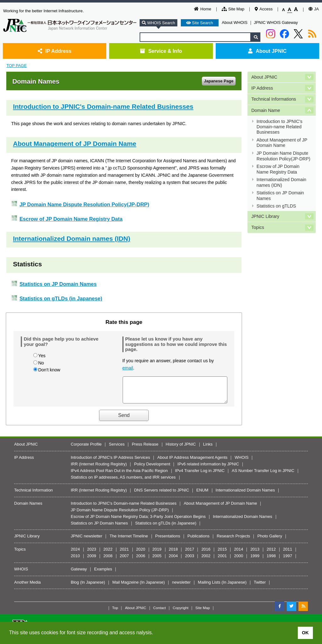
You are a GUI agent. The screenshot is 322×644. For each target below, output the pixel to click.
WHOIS (241, 462)
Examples (103, 574)
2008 (108, 561)
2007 (124, 561)
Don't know (49, 370)
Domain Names (28, 508)
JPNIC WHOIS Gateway (276, 22)
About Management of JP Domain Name (75, 144)
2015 (222, 554)
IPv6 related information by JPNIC (208, 469)
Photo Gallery (270, 541)
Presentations (168, 541)
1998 (271, 561)
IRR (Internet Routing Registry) (99, 469)
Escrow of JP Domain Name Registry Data (71, 219)
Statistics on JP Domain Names (58, 284)
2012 (271, 554)
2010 (75, 561)
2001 (222, 561)
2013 (255, 554)
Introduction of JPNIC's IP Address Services (110, 462)
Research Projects (233, 541)
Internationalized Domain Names (245, 495)
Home (203, 9)
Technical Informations (274, 99)
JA (314, 9)
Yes (42, 356)
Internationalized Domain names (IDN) (72, 239)
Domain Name (266, 110)
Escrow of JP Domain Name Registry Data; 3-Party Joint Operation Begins (138, 521)
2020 (141, 554)
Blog (75, 587)
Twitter (260, 587)
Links (208, 449)
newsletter (181, 587)
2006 (141, 561)
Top (115, 612)
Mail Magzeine (125, 587)
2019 (157, 554)
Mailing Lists (209, 587)
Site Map (233, 9)
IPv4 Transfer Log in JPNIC (200, 475)
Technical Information (33, 495)
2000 (239, 561)
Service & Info (161, 51)
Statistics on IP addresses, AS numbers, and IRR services (123, 482)
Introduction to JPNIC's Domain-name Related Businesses (103, 106)
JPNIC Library (265, 216)
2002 (206, 561)
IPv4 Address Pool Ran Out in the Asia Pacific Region (119, 475)
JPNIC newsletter (86, 541)
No (41, 363)
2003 (189, 561)
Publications (198, 541)
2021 (124, 554)
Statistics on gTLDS (276, 206)
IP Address (55, 51)
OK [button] (305, 633)
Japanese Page (219, 81)
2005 (157, 561)
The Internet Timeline (129, 541)
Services (117, 449)
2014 (239, 554)
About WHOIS (235, 22)
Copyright (180, 612)
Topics (258, 227)
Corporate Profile (86, 449)
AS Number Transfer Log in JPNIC (263, 475)
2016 (206, 554)
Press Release (145, 449)
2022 (108, 554)
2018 (173, 554)
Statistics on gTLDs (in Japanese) (61, 298)
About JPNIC (267, 51)
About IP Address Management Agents (192, 462)
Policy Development (152, 469)
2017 (189, 554)
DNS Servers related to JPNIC (161, 495)
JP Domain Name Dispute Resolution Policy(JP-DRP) (84, 204)
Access (264, 9)
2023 (92, 554)
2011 (288, 554)
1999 (255, 561)
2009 (92, 561)
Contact (159, 612)
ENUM (202, 495)
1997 (288, 561)
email (128, 368)
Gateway (79, 574)
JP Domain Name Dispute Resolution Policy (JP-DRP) (120, 515)
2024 (75, 554)
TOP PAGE (16, 66)
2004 (173, 561)
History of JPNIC (181, 449)
